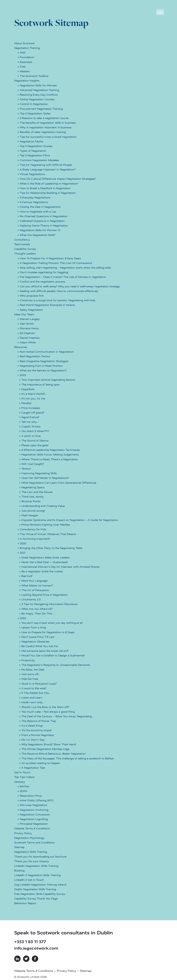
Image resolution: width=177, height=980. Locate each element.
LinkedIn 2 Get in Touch (29, 880)
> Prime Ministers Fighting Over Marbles (45, 525)
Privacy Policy (23, 833)
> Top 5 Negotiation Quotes (35, 146)
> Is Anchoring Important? (34, 539)
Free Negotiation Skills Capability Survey (40, 894)
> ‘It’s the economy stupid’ (35, 730)
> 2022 (22, 618)
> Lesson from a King (33, 627)
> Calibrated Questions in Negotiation (41, 221)
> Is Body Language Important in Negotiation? (46, 169)
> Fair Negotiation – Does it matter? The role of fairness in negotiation (62, 277)
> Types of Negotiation (32, 151)
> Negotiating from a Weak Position (40, 366)
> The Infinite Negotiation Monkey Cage (44, 749)
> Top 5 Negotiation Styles (34, 113)
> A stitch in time (30, 436)
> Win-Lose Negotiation (32, 805)
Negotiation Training (27, 48)
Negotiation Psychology (29, 838)
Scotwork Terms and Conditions (34, 843)
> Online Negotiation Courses (36, 99)
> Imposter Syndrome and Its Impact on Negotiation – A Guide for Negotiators (69, 520)
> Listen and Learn (31, 698)
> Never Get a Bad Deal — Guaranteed (43, 562)
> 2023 (22, 375)
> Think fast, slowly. (32, 497)
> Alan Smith (26, 324)
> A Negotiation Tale (32, 768)
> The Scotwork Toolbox (33, 76)
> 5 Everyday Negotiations (34, 198)
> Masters (24, 71)
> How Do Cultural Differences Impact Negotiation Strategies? (57, 179)
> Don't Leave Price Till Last (37, 637)
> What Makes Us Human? (36, 586)
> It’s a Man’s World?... (33, 394)
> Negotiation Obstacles (34, 642)
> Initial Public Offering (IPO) (35, 800)
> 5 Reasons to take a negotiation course (43, 118)
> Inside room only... (32, 702)
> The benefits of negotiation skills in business (47, 123)
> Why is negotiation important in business (44, 127)
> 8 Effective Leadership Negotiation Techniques (49, 450)
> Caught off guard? (32, 413)
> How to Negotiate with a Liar (37, 212)
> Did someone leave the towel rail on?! (44, 651)
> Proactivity (27, 660)
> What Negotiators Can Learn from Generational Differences (58, 483)
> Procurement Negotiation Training (40, 109)
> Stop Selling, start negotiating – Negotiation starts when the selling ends (64, 268)
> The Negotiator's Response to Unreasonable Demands (55, 665)
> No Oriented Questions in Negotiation (43, 216)
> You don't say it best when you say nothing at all (51, 623)
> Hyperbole (27, 389)
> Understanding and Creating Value (42, 506)
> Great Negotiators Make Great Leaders (44, 557)
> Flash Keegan (29, 515)
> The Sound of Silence (34, 441)
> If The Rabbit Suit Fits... (35, 693)
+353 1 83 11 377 (30, 942)
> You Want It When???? (34, 431)
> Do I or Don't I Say (32, 740)
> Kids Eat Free (29, 679)
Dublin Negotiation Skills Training (35, 889)
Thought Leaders (25, 254)
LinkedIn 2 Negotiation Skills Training (37, 875)
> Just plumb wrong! (32, 511)
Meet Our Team (24, 314)
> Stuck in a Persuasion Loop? (38, 684)
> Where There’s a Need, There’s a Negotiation (49, 459)
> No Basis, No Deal (32, 670)
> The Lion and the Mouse (36, 492)
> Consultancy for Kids (32, 529)
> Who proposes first (31, 296)
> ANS (22, 53)
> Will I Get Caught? (32, 464)
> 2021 (22, 553)
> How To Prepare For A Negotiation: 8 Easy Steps (49, 258)
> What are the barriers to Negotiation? (42, 370)
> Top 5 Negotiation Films (34, 155)
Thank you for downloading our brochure (40, 857)
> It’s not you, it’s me (32, 398)
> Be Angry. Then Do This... (37, 614)
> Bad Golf (26, 576)
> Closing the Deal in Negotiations (39, 207)
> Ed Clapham (26, 333)
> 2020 (22, 543)
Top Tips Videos (24, 777)
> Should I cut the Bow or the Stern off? (44, 707)
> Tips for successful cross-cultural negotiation (47, 137)
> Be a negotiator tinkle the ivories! (41, 571)
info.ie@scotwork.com (36, 948)
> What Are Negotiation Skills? (36, 235)
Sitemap (19, 847)
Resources (21, 347)
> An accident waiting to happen (40, 763)
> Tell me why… (29, 422)
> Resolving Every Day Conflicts (37, 95)
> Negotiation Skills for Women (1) (39, 230)
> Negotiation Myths (30, 141)
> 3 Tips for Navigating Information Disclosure (48, 604)
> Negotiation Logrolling (33, 819)
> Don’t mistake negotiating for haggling (43, 272)
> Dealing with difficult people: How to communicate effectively (58, 291)
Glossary (20, 782)
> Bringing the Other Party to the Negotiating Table (50, 548)
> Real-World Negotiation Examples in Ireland (46, 305)
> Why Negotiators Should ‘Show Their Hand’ (48, 744)
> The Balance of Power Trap (38, 721)
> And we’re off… (30, 674)
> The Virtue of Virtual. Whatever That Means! (47, 534)
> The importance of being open (39, 385)
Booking (20, 871)
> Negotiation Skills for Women (37, 85)
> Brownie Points (30, 501)
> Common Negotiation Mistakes (38, 160)
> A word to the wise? (33, 688)
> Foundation (26, 57)
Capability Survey (25, 249)
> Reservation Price (30, 796)
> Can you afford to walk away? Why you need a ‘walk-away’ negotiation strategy (69, 286)
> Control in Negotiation (33, 104)
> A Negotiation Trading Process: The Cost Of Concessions (55, 263)
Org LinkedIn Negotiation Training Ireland (40, 885)
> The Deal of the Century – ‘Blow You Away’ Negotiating (55, 716)
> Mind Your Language (33, 581)
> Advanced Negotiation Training (38, 90)
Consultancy (22, 240)
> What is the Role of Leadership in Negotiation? (48, 184)
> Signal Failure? (29, 417)
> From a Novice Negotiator (37, 735)
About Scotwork (24, 43)
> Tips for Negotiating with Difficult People (45, 165)
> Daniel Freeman (29, 338)
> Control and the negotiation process (41, 282)
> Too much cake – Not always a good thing (47, 712)
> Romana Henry (28, 328)
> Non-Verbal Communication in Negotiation (46, 352)
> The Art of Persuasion (34, 590)
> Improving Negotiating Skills (38, 473)
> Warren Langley (29, 319)
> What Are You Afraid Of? (36, 609)
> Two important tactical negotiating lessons (47, 380)
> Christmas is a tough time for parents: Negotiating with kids (56, 300)
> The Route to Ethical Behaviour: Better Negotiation (52, 754)
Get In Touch (22, 772)
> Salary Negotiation (30, 310)
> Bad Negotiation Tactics (34, 356)
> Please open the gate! (34, 445)
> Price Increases (30, 408)
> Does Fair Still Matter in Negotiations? (44, 478)
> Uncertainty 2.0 (30, 599)
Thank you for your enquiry (32, 861)
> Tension (25, 469)
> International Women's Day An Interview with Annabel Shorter (59, 567)
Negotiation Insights (27, 81)
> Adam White (27, 342)
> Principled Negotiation (33, 824)
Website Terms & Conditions (32, 828)
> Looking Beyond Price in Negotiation (43, 595)
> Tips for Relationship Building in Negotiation (47, 193)
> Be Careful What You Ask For (39, 646)
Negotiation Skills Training (31, 852)
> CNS (22, 67)
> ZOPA (22, 791)
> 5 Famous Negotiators (33, 202)
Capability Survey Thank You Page (36, 899)
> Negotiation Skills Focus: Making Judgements (49, 455)
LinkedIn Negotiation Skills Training (36, 866)
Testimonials (22, 244)
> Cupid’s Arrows (30, 427)
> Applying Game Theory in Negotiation (43, 226)
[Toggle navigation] (160, 12)
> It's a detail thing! (31, 726)
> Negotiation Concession (34, 815)
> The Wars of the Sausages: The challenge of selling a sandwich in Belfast (66, 758)
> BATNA (23, 786)
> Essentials (25, 62)
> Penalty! (25, 403)
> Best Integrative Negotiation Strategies (43, 361)
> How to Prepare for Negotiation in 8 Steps (47, 632)
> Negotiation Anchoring (33, 810)
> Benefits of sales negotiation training (42, 132)
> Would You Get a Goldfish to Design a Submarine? (52, 655)
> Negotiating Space (32, 487)
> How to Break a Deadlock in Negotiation (44, 188)
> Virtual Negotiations (31, 174)
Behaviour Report (25, 903)
